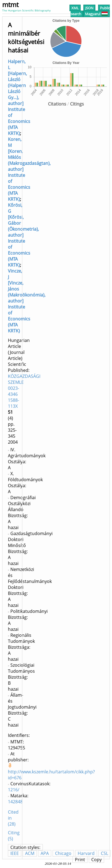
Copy (96, 860)
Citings (77, 104)
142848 (15, 802)
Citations (57, 104)
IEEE (15, 853)
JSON (89, 8)
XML (75, 8)
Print (80, 860)
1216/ (14, 790)
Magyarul (96, 14)
